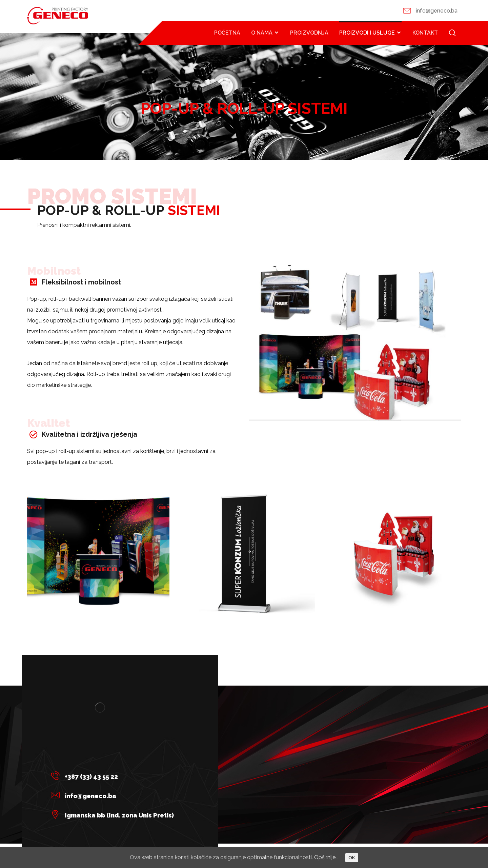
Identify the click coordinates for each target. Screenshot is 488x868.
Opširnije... (326, 857)
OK (352, 858)
